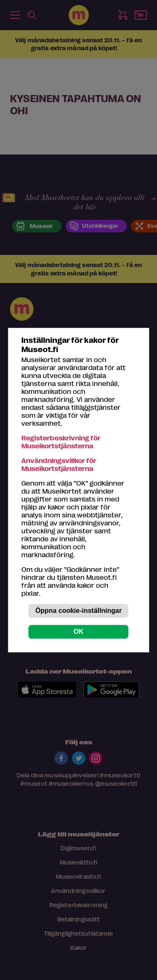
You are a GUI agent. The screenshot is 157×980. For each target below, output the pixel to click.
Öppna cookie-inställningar (78, 611)
